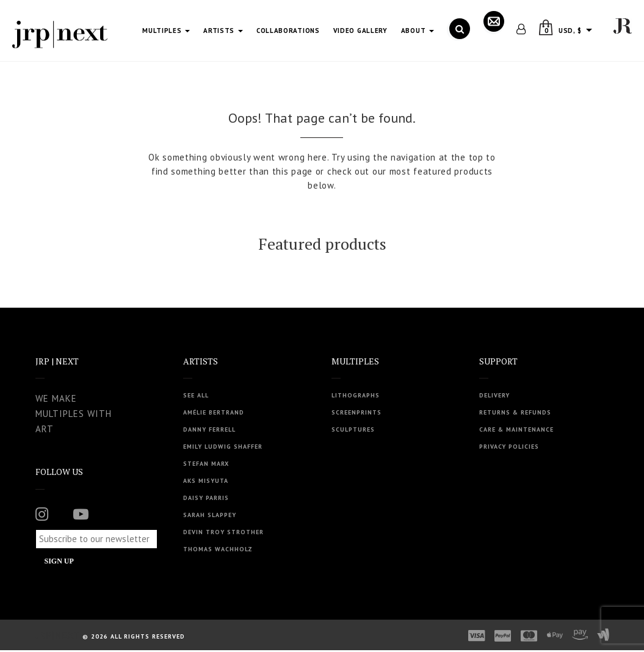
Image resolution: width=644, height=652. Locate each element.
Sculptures (353, 429)
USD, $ (570, 31)
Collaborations (288, 31)
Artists (223, 31)
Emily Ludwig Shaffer (223, 447)
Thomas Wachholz (218, 549)
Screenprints (356, 412)
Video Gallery (360, 31)
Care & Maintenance (516, 429)
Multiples (166, 31)
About (418, 31)
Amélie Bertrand (214, 412)
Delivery (494, 395)
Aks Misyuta (206, 481)
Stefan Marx (206, 464)
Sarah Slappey (210, 515)
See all (196, 395)
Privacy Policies (509, 447)
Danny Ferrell (209, 429)
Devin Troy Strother (223, 532)
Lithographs (356, 395)
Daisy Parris (206, 498)
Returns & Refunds (515, 412)
